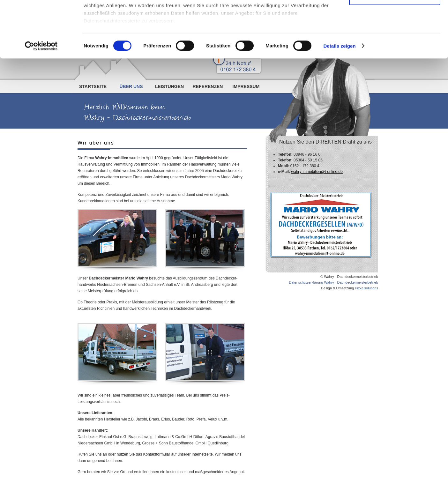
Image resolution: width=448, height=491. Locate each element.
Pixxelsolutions (366, 288)
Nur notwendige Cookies (395, 53)
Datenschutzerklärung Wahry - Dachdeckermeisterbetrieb (333, 282)
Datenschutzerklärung (205, 38)
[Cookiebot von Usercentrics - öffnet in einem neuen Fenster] (41, 102)
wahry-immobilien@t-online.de (317, 172)
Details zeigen (339, 102)
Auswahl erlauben (395, 35)
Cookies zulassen (395, 16)
